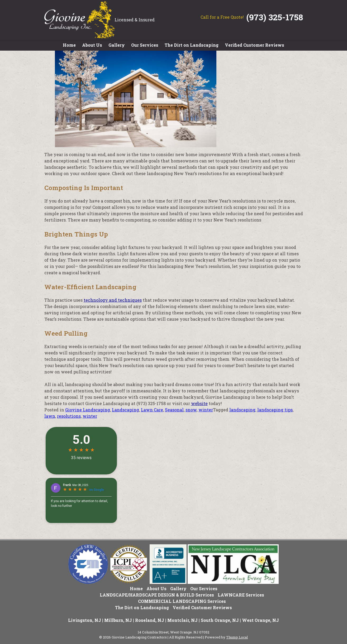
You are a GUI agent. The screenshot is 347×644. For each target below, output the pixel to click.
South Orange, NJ (220, 620)
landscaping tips (275, 410)
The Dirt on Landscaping (192, 45)
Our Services (145, 45)
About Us (92, 45)
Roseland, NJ (150, 620)
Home (69, 45)
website (199, 403)
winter (206, 410)
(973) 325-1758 (275, 17)
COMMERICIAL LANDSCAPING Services (182, 601)
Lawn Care (152, 410)
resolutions (69, 416)
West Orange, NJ (260, 620)
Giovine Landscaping (88, 410)
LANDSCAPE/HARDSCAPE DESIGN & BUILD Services (157, 595)
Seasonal (174, 410)
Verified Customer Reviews (255, 45)
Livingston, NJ (85, 620)
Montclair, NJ (182, 620)
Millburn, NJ (118, 620)
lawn (50, 416)
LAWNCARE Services (241, 595)
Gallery (117, 45)
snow (191, 410)
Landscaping (125, 410)
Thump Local (237, 637)
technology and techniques (113, 300)
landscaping (242, 410)
